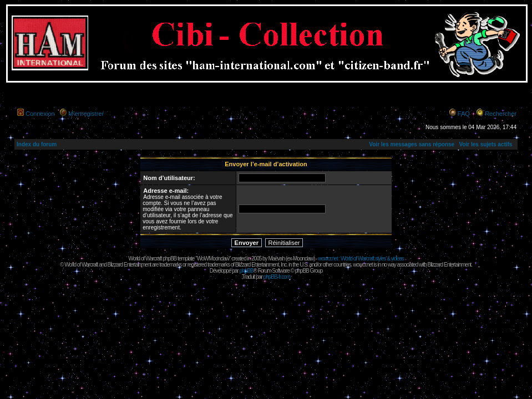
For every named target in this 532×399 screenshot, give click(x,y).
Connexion (40, 114)
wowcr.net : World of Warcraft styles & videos (361, 259)
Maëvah (276, 259)
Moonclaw (303, 259)
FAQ (464, 114)
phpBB (246, 271)
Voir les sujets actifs (485, 144)
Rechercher (501, 114)
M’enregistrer (86, 114)
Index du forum (37, 144)
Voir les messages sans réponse (412, 144)
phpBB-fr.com (277, 277)
